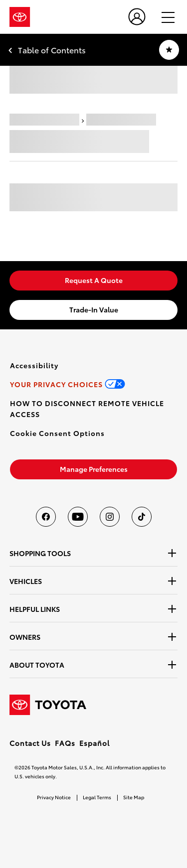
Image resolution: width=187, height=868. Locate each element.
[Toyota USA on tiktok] (142, 517)
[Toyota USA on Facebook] (46, 517)
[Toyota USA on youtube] (78, 517)
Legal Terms (97, 797)
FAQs (65, 743)
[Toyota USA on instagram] (110, 517)
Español (94, 743)
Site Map (134, 797)
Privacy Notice (54, 797)
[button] (57, 433)
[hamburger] (164, 17)
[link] (93, 281)
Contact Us (30, 743)
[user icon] (137, 17)
